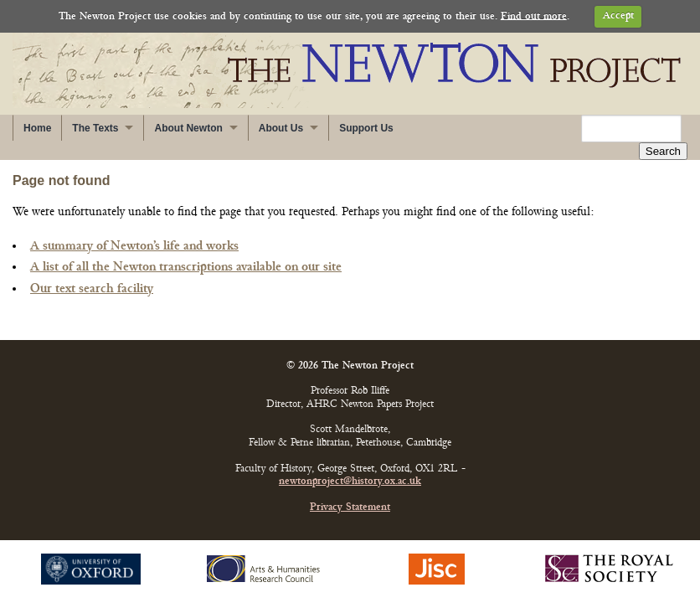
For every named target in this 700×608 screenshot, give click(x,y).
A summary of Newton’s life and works (134, 246)
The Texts (95, 128)
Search (663, 151)
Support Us (366, 128)
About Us (281, 128)
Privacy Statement (350, 508)
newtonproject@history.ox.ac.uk (350, 482)
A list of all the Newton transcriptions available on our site (186, 267)
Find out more (534, 16)
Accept (618, 16)
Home (37, 128)
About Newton (188, 128)
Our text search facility (92, 289)
